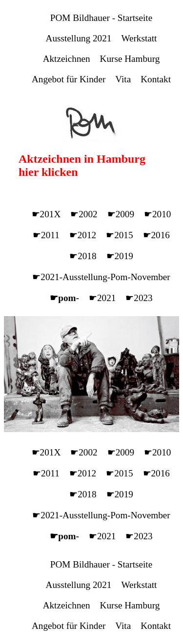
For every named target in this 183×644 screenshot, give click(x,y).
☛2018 (83, 256)
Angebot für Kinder (69, 79)
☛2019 (120, 256)
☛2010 (157, 214)
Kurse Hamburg (130, 59)
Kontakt (156, 79)
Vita (123, 79)
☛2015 (119, 235)
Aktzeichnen (67, 59)
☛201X (46, 214)
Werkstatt (139, 38)
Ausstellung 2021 (79, 38)
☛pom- (64, 298)
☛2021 (102, 298)
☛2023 (139, 298)
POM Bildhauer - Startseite (101, 18)
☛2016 (156, 235)
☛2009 (121, 214)
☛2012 (83, 235)
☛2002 (84, 214)
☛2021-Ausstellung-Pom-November (101, 277)
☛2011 (46, 235)
